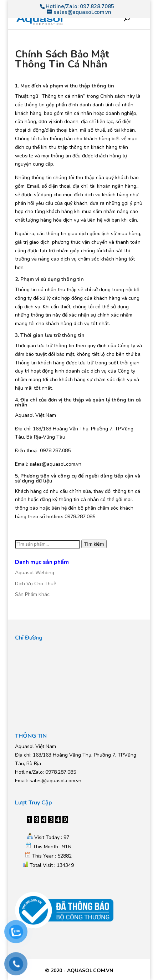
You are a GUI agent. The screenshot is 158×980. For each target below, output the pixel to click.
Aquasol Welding (35, 573)
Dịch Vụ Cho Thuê (36, 584)
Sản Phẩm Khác (32, 594)
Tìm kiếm (94, 544)
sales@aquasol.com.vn (55, 781)
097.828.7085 (97, 6)
